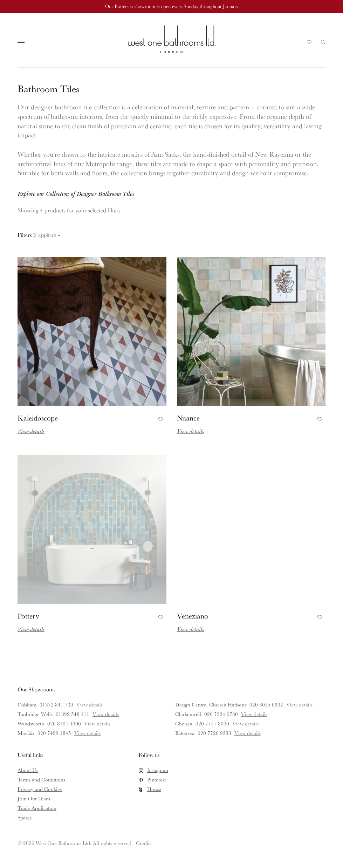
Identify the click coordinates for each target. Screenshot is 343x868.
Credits (144, 843)
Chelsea (184, 723)
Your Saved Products (309, 44)
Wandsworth (31, 723)
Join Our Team (34, 798)
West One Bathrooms (172, 39)
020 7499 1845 (54, 733)
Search (323, 42)
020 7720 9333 (214, 733)
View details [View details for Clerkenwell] (254, 714)
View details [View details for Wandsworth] (97, 723)
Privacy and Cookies (40, 789)
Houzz (154, 789)
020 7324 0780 (221, 714)
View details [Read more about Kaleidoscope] (31, 431)
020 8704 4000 (64, 723)
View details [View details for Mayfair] (87, 733)
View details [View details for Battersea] (248, 733)
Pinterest (156, 780)
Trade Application (37, 808)
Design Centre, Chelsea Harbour (211, 705)
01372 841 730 (56, 705)
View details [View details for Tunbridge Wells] (106, 714)
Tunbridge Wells (35, 714)
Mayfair (26, 733)
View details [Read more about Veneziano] (190, 629)
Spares (25, 817)
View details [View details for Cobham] (90, 705)
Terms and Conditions (41, 780)
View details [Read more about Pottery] (31, 629)
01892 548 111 (73, 714)
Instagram (158, 770)
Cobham (27, 705)
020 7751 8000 (212, 723)
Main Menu (23, 43)
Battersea (185, 733)
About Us (28, 770)
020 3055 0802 (266, 705)
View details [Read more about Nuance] (190, 431)
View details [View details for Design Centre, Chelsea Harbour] (299, 705)
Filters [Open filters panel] (39, 235)
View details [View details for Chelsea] (245, 723)
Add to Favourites (160, 418)
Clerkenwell (188, 714)
